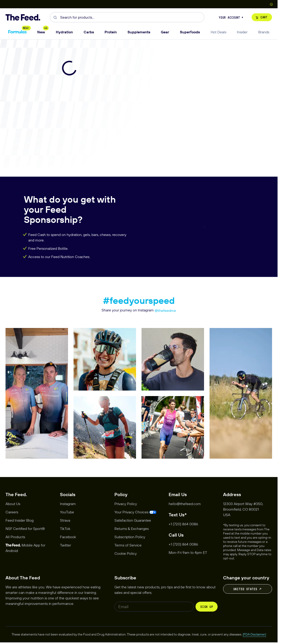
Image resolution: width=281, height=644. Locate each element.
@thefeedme (165, 310)
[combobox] (127, 17)
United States (248, 589)
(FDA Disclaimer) (254, 634)
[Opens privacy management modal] (135, 512)
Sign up (207, 607)
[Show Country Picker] (271, 4)
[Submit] (55, 17)
